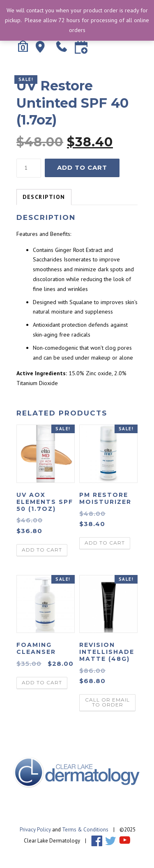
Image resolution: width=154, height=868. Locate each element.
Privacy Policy (35, 830)
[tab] (44, 197)
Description (44, 197)
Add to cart (82, 167)
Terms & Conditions (85, 830)
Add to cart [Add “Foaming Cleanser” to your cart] (42, 682)
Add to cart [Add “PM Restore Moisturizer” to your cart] (105, 543)
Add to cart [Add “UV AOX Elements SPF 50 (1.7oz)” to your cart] (42, 550)
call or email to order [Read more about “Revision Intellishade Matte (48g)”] (107, 702)
